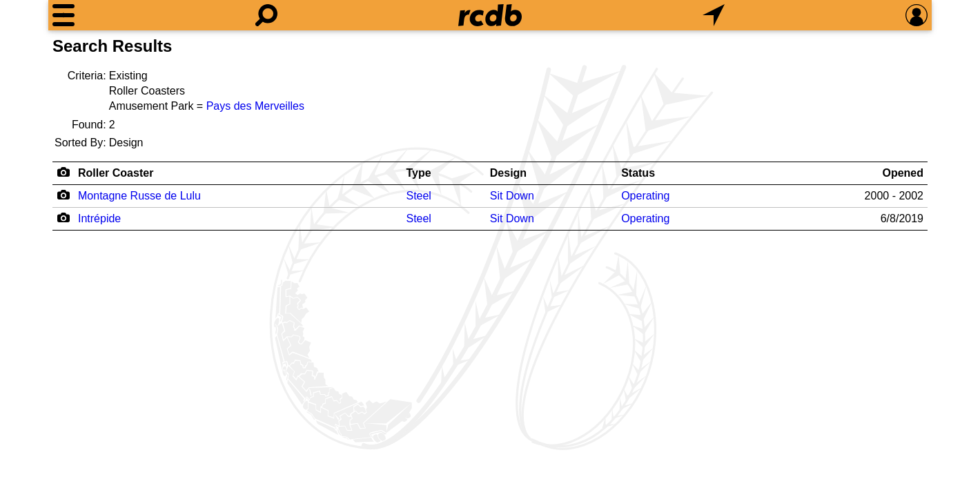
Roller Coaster (116, 173)
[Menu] (63, 15)
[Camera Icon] (63, 195)
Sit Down (512, 196)
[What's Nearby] (714, 15)
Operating (645, 196)
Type (418, 173)
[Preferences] (917, 15)
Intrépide (99, 218)
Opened (903, 173)
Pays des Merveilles (255, 106)
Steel (418, 196)
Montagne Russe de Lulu (139, 196)
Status (638, 173)
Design (508, 173)
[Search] (266, 15)
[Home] (490, 15)
